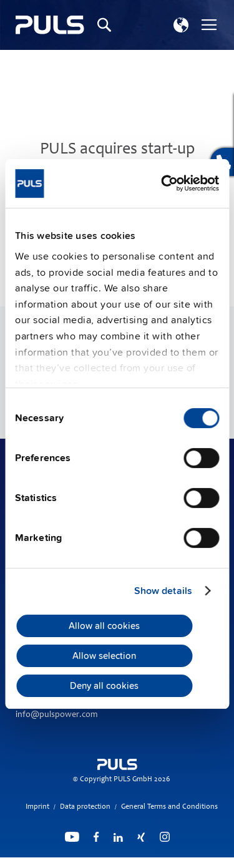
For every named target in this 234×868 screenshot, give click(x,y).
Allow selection (104, 656)
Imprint (37, 807)
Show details (163, 591)
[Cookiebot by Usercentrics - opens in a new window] (166, 183)
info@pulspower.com (56, 715)
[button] (181, 25)
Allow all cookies (104, 626)
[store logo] (50, 25)
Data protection (85, 807)
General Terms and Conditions (169, 807)
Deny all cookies (104, 686)
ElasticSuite (166, 862)
